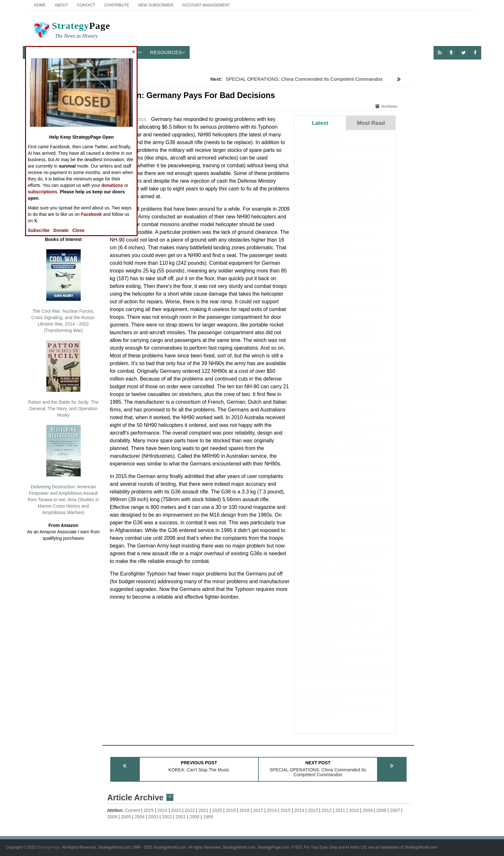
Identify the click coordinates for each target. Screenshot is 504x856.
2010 (354, 810)
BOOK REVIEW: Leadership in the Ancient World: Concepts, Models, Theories (337, 342)
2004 (140, 817)
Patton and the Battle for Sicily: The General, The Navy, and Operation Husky (63, 379)
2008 (381, 810)
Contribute (117, 5)
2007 (395, 810)
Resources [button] (168, 52)
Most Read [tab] (371, 123)
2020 (217, 810)
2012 (326, 810)
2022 (190, 810)
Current (133, 810)
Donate (61, 230)
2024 (162, 810)
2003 (153, 817)
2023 (176, 810)
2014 (299, 810)
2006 (112, 817)
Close (78, 230)
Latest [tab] (320, 123)
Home (40, 5)
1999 (208, 817)
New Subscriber (156, 5)
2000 (194, 817)
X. (36, 221)
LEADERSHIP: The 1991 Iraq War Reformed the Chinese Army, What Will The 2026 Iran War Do (342, 601)
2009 (368, 810)
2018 (244, 810)
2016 (272, 810)
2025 (149, 810)
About (61, 5)
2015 (286, 810)
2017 (258, 810)
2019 (231, 810)
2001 (180, 817)
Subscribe (39, 230)
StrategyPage (48, 847)
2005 (126, 817)
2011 (340, 810)
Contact (86, 5)
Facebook (91, 214)
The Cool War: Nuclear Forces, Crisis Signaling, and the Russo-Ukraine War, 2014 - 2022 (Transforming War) (63, 291)
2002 (167, 817)
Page (71, 31)
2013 (313, 810)
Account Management (206, 5)
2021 (203, 810)
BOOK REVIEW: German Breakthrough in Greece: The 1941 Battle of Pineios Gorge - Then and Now (345, 538)
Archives (386, 106)
